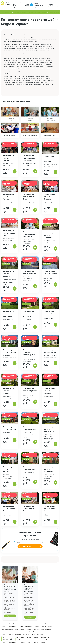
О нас (17, 12)
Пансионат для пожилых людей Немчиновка (29, 234)
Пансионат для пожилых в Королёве (49, 391)
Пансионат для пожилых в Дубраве (8, 469)
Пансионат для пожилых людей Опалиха (49, 508)
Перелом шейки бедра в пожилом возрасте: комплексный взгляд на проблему (10, 588)
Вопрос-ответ (49, 12)
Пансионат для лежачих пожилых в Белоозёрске (13, 643)
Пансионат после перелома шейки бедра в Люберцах (38, 640)
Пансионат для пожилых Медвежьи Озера (50, 429)
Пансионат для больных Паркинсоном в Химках (33, 632)
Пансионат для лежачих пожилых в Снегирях (12, 627)
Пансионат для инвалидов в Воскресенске (32, 635)
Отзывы (43, 12)
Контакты (56, 12)
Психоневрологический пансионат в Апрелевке (13, 629)
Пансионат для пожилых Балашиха (8, 197)
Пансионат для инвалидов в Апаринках (11, 632)
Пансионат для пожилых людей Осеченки (9, 508)
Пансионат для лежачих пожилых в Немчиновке (40, 624)
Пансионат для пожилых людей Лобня (29, 508)
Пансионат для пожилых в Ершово (8, 391)
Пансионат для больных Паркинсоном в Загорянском (14, 624)
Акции (20, 12)
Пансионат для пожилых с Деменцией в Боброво (38, 637)
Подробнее (10, 616)
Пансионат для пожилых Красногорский (29, 352)
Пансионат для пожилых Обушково (8, 158)
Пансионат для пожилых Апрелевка (29, 314)
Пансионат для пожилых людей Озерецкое (29, 158)
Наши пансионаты (6, 12)
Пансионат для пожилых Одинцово (8, 274)
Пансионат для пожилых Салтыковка (8, 314)
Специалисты (26, 12)
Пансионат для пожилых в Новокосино (49, 469)
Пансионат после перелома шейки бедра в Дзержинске (38, 627)
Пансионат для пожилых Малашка (49, 197)
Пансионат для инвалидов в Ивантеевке (11, 635)
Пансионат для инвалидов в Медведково (36, 643)
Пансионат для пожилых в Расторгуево (49, 235)
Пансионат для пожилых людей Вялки (29, 197)
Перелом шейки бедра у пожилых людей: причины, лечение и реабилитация (29, 588)
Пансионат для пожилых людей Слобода (9, 233)
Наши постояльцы (35, 12)
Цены (13, 12)
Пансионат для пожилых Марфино (49, 159)
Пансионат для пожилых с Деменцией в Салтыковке (39, 629)
